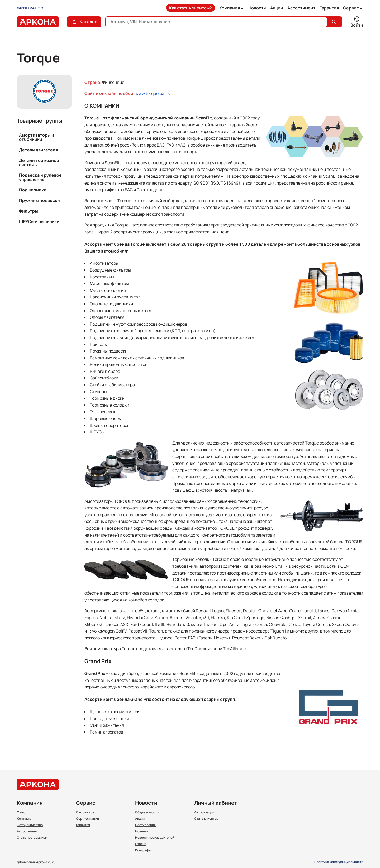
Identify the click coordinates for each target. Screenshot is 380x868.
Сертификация (87, 819)
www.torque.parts (153, 93)
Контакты (24, 819)
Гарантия (329, 8)
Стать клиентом (206, 819)
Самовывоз (85, 812)
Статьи (141, 844)
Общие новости (147, 812)
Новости (257, 8)
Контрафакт (144, 850)
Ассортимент (301, 8)
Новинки (142, 831)
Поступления (145, 825)
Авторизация (204, 812)
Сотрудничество (30, 825)
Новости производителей (155, 838)
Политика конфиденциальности (339, 862)
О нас (21, 812)
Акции (277, 8)
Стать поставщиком (32, 838)
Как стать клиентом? (191, 8)
